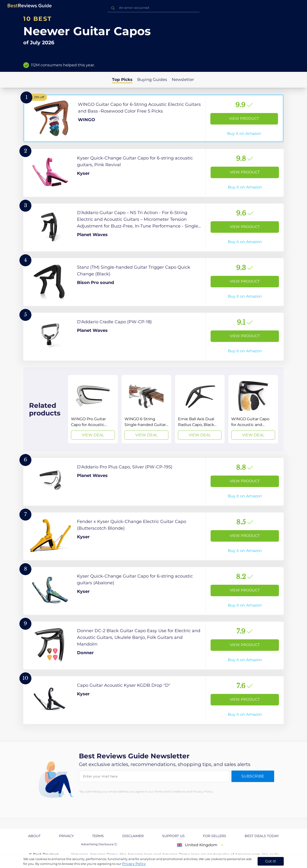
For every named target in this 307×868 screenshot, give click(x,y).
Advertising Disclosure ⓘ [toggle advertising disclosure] (99, 844)
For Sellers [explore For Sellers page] (215, 836)
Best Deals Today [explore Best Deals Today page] (262, 836)
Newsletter (183, 79)
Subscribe (253, 776)
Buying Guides (152, 79)
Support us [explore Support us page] (173, 836)
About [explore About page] (34, 836)
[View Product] (153, 118)
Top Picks (122, 79)
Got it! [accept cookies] (271, 861)
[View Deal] (93, 409)
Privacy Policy (134, 864)
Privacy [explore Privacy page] (66, 836)
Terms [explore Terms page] (98, 836)
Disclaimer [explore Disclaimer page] (133, 836)
